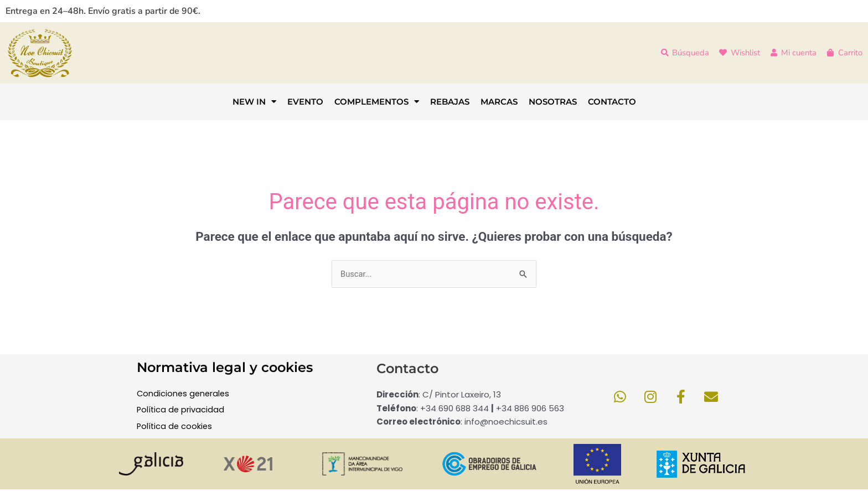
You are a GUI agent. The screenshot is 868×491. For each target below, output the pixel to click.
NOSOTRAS (553, 102)
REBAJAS (450, 102)
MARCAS (499, 102)
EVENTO (305, 102)
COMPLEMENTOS (377, 102)
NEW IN (254, 102)
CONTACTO (612, 102)
